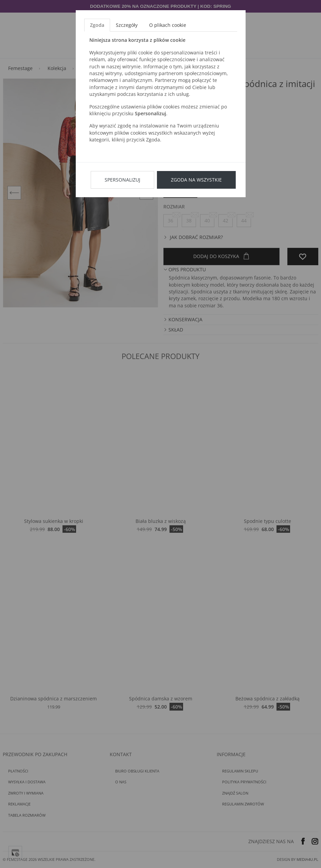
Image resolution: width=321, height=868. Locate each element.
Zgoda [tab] (97, 25)
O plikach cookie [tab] (168, 25)
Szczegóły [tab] (127, 25)
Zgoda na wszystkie (196, 180)
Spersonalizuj (122, 180)
